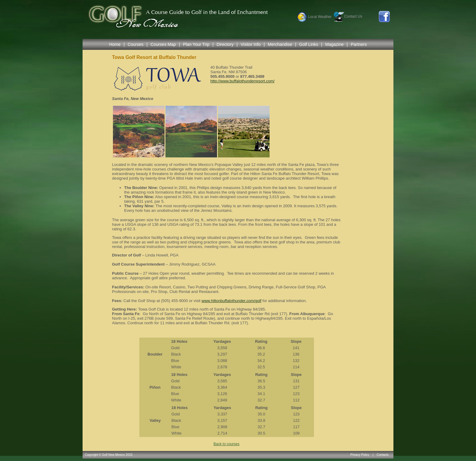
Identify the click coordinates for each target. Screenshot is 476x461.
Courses (135, 44)
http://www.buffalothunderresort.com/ (242, 81)
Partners (359, 44)
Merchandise (280, 44)
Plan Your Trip (196, 44)
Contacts (383, 455)
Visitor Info (251, 44)
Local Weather (320, 16)
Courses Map (163, 44)
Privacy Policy (360, 455)
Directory (225, 44)
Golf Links (309, 44)
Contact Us (348, 16)
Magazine (334, 44)
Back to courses (226, 444)
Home (115, 44)
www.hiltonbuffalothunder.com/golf (231, 301)
